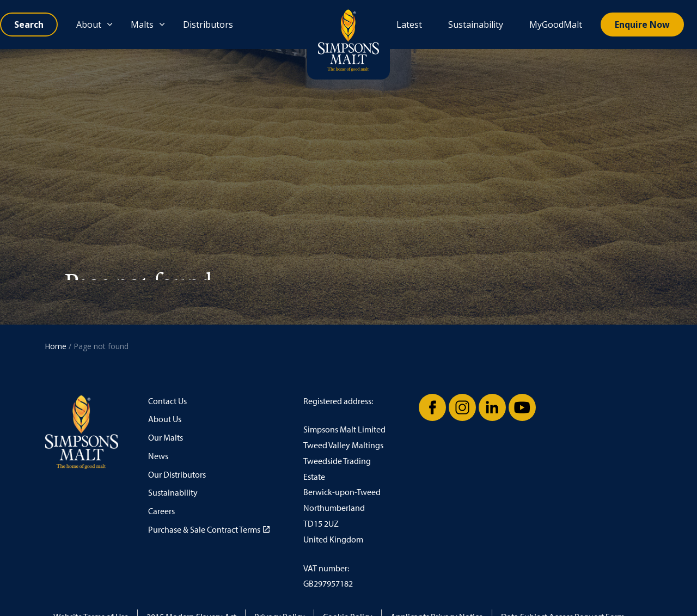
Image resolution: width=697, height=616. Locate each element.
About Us (165, 419)
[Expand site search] (29, 25)
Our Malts (166, 438)
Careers (161, 511)
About (89, 25)
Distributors (208, 25)
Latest (409, 25)
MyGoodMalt (556, 25)
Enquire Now (642, 25)
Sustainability (476, 25)
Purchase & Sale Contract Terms (209, 530)
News (158, 456)
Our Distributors (177, 475)
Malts (142, 25)
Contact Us (167, 401)
